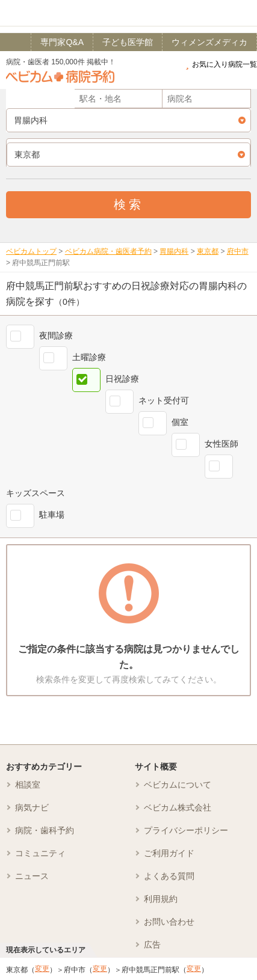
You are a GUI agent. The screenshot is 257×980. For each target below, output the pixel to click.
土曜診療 (89, 357)
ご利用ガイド (169, 853)
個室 (180, 422)
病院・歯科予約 (45, 830)
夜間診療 (56, 335)
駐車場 (52, 515)
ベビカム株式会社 (178, 807)
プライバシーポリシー (186, 830)
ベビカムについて (178, 785)
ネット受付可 (164, 400)
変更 (42, 969)
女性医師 (221, 444)
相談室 (28, 785)
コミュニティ (40, 853)
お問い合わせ (169, 922)
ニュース (32, 876)
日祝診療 (122, 379)
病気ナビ (32, 807)
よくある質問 (169, 876)
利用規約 (161, 899)
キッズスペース (36, 493)
